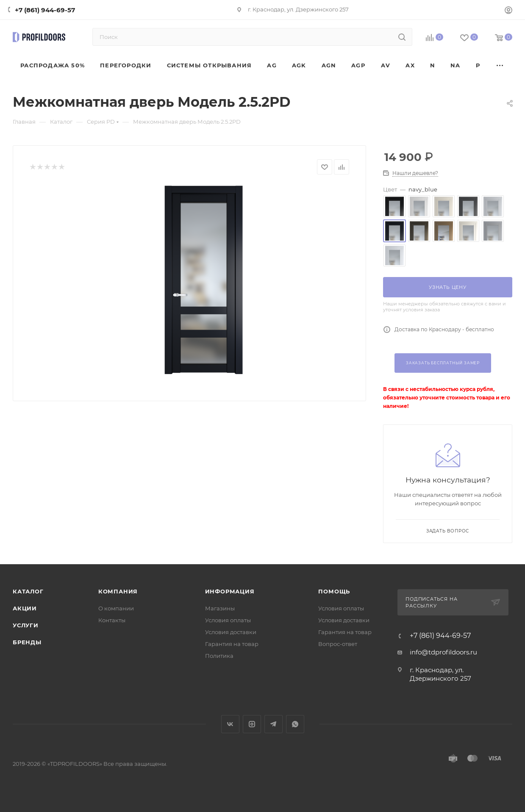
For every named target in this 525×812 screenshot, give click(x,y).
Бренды (27, 642)
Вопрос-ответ (338, 644)
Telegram (274, 724)
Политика (219, 656)
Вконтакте (230, 724)
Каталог (28, 591)
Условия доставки (231, 632)
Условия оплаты (228, 620)
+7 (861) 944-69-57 (45, 10)
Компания (118, 591)
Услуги (26, 625)
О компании (116, 608)
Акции (25, 608)
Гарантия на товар (232, 644)
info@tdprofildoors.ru (443, 652)
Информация (230, 591)
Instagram (252, 724)
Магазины (220, 608)
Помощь (334, 591)
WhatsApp (295, 724)
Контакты (112, 620)
